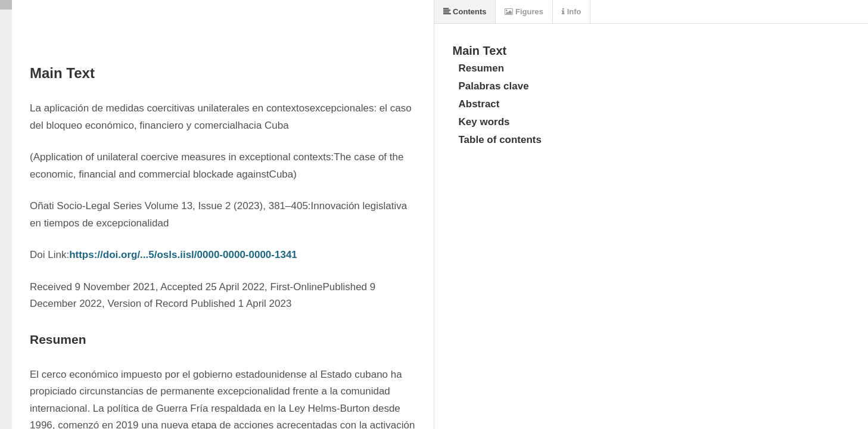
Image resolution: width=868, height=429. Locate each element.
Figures (524, 12)
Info (571, 12)
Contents (465, 12)
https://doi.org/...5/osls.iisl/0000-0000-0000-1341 (183, 255)
